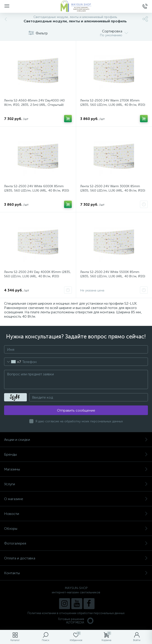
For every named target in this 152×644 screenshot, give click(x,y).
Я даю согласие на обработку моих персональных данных (79, 421)
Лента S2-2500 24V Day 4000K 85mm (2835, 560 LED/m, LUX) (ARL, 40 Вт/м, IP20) (37, 274)
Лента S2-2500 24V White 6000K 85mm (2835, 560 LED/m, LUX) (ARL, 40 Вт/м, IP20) (37, 188)
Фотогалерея (76, 543)
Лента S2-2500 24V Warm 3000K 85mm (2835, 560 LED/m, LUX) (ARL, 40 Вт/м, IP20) (113, 188)
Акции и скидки (76, 440)
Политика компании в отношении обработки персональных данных (76, 613)
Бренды (76, 454)
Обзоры (76, 528)
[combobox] (13, 362)
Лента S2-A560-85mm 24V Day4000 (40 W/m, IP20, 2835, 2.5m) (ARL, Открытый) (34, 103)
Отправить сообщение (76, 410)
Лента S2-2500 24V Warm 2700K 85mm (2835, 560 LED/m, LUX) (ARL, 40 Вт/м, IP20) (113, 103)
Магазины (76, 469)
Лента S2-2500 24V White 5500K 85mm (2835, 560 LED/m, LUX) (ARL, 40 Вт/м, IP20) (113, 274)
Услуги (76, 484)
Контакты (76, 573)
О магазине (76, 499)
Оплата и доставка (76, 558)
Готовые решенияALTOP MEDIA (76, 621)
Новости (76, 514)
